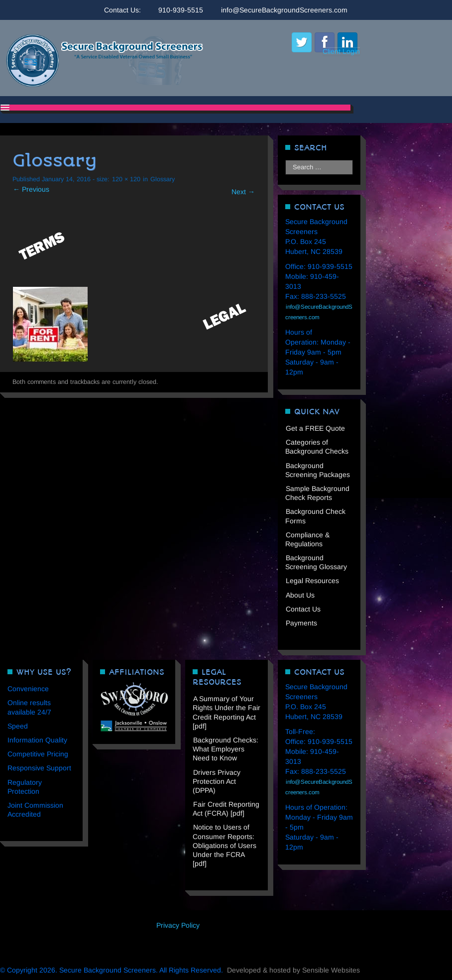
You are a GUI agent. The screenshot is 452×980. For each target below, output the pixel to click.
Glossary (163, 179)
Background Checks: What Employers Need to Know (226, 749)
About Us (300, 595)
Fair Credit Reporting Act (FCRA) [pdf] (226, 809)
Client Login (341, 51)
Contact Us (303, 609)
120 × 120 (126, 179)
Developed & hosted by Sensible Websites (293, 970)
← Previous (31, 189)
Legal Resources (312, 581)
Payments (301, 623)
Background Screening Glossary (316, 562)
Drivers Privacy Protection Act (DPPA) (217, 781)
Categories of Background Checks (317, 447)
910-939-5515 (181, 10)
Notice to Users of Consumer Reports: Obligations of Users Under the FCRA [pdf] (225, 845)
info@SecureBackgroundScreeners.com (284, 10)
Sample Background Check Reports (317, 493)
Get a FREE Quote (315, 428)
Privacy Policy (178, 925)
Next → (243, 192)
